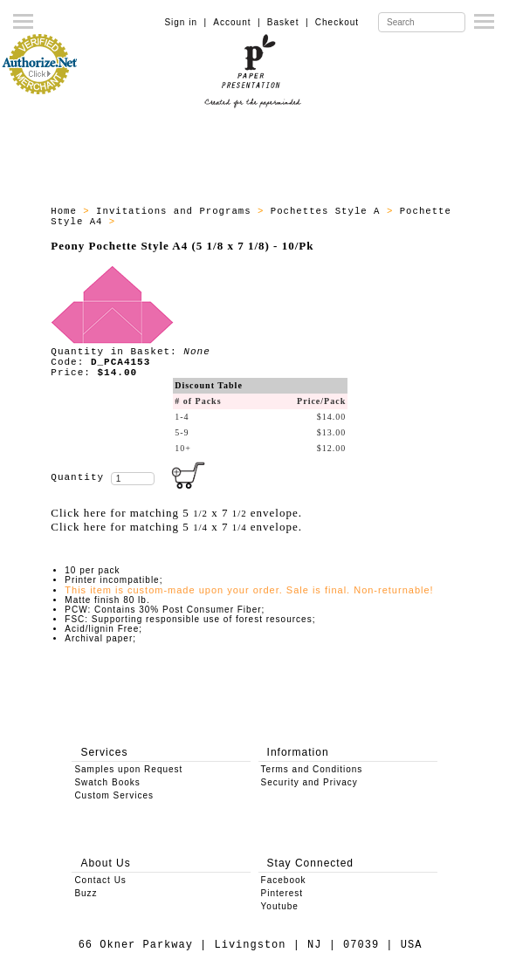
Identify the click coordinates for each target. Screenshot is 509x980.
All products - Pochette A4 (206, 222)
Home (67, 211)
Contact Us (100, 880)
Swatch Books (107, 782)
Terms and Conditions (312, 769)
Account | (237, 22)
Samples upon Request (128, 769)
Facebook (284, 880)
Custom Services (114, 795)
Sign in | (186, 22)
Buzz (86, 893)
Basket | (288, 22)
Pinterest (282, 893)
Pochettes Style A (329, 211)
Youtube (280, 906)
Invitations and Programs (177, 211)
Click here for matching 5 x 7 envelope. (176, 513)
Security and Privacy (310, 782)
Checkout (337, 22)
